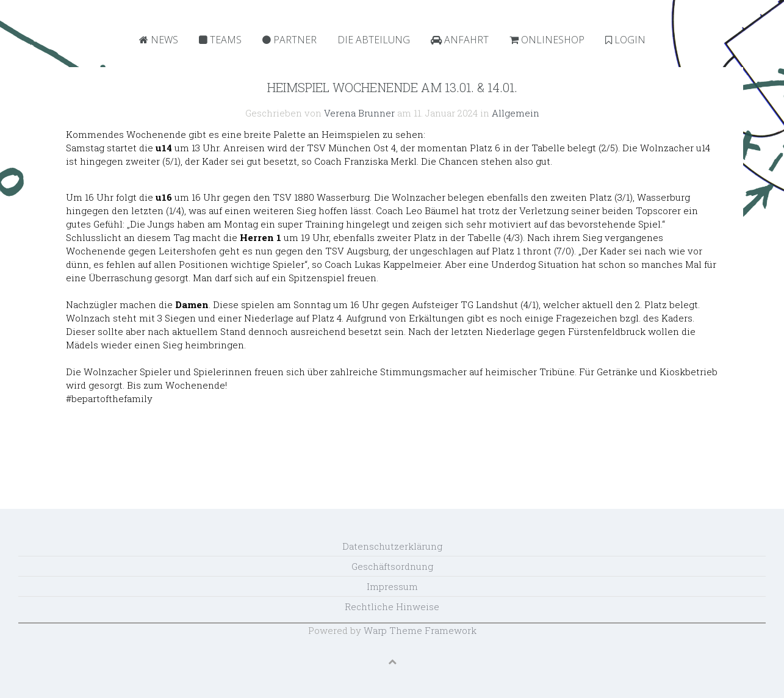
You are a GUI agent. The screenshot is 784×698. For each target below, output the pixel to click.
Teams (220, 40)
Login (625, 40)
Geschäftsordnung (392, 566)
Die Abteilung (374, 40)
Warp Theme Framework (420, 630)
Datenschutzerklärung (392, 546)
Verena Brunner (359, 113)
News (159, 40)
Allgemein (516, 113)
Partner (290, 40)
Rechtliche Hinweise (392, 606)
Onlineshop (547, 40)
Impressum (392, 586)
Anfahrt (460, 40)
